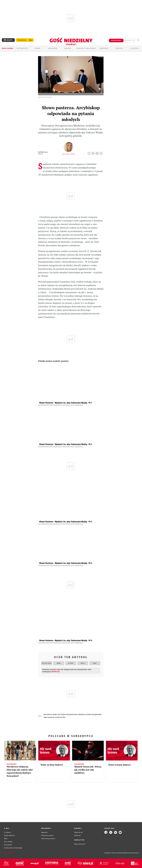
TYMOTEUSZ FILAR (60, 717)
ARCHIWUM (53, 48)
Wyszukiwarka (138, 40)
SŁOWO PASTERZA (49, 717)
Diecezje (119, 48)
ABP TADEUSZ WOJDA (50, 714)
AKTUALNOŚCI (23, 48)
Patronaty (104, 48)
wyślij (102, 153)
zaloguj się (130, 41)
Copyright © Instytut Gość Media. (114, 853)
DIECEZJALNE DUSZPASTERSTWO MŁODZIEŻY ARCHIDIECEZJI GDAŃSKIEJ (79, 714)
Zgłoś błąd (9, 853)
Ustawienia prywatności (48, 839)
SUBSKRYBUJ (116, 41)
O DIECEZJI (134, 48)
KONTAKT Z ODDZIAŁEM (86, 48)
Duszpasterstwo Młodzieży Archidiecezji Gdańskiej (61, 405)
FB (94, 153)
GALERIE (68, 48)
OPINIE (38, 48)
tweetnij (98, 153)
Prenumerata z (25, 40)
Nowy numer (7, 48)
